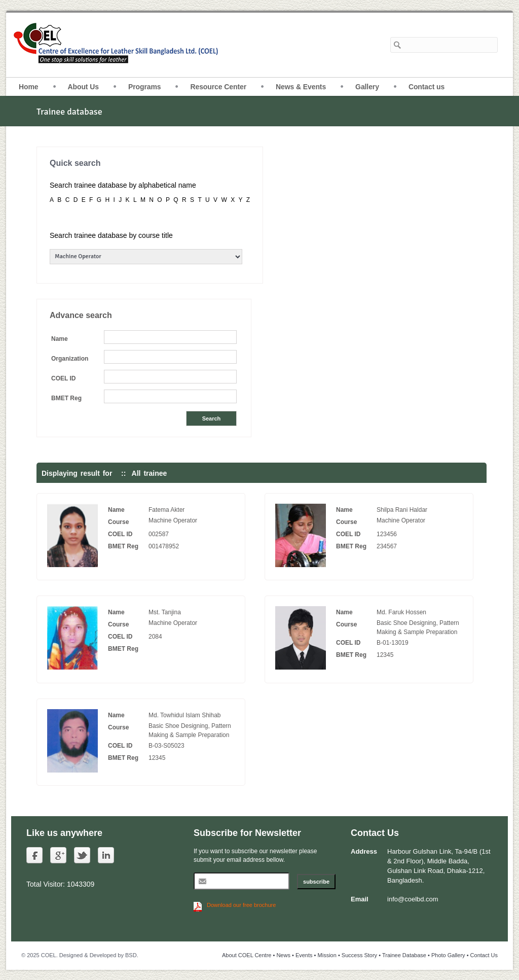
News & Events (301, 87)
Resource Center (218, 87)
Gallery (367, 87)
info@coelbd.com (413, 899)
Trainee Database (404, 955)
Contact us (427, 87)
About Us (83, 87)
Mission (327, 955)
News (283, 955)
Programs (145, 87)
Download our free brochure (241, 905)
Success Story (359, 955)
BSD (131, 955)
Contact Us (484, 955)
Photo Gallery (448, 955)
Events (304, 955)
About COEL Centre (247, 955)
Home (29, 87)
